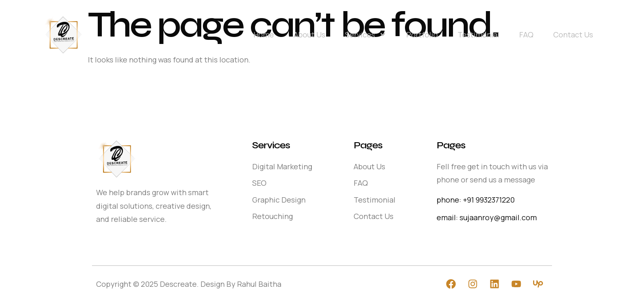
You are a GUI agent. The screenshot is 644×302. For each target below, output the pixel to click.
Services (366, 35)
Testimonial (478, 35)
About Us (309, 35)
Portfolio (422, 35)
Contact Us (573, 35)
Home (264, 35)
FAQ (526, 35)
